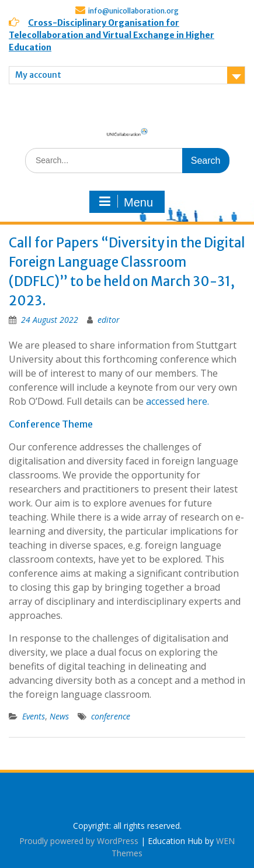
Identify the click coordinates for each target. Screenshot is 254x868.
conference (111, 716)
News (59, 716)
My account (38, 75)
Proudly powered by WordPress (79, 841)
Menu (126, 202)
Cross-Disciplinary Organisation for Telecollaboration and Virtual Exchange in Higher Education (112, 35)
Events (34, 716)
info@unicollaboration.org (133, 11)
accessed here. (179, 401)
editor (109, 320)
